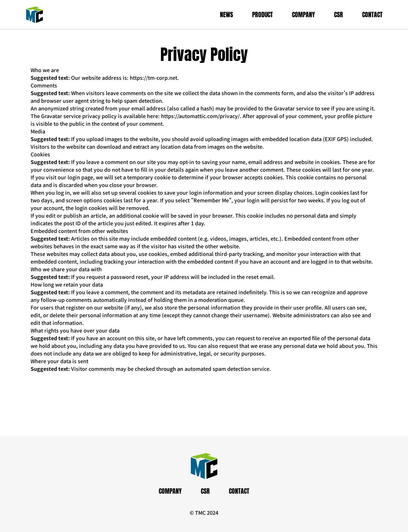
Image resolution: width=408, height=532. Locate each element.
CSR (339, 15)
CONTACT (372, 15)
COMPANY (303, 15)
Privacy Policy (204, 54)
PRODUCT (262, 15)
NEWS (226, 15)
